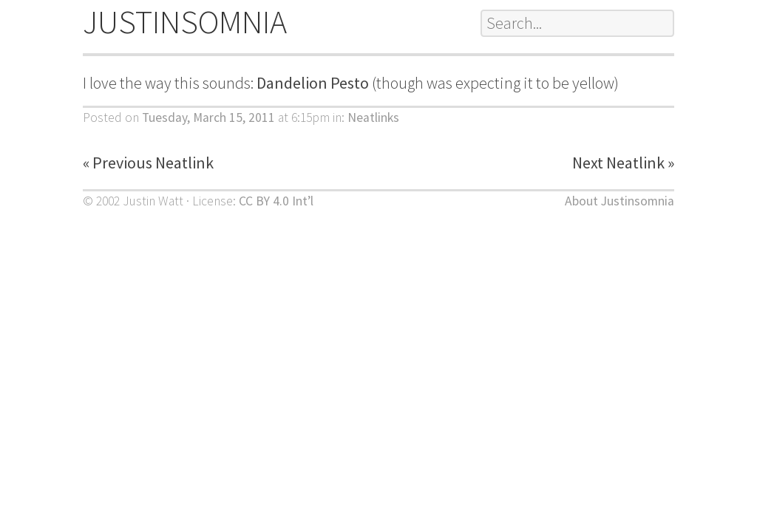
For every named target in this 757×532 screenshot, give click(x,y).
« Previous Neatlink (148, 163)
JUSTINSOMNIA (185, 22)
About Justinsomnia (619, 201)
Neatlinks (373, 117)
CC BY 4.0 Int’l (276, 201)
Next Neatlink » (623, 163)
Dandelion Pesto (313, 83)
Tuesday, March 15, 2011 (208, 117)
